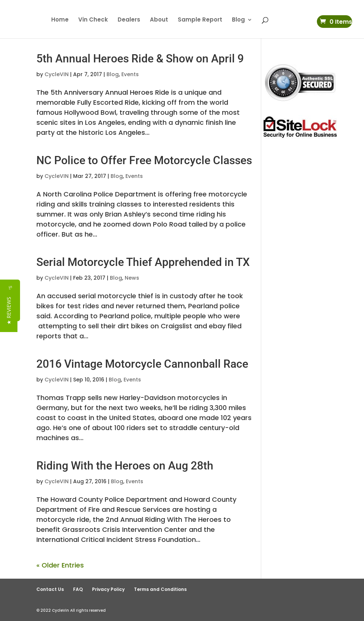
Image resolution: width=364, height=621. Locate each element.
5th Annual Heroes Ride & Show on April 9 (140, 58)
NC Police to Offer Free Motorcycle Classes (144, 160)
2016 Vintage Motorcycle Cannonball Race (142, 364)
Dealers (129, 20)
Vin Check (93, 20)
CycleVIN (57, 74)
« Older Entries (60, 565)
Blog (238, 20)
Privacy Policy (108, 589)
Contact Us (50, 589)
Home (60, 20)
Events (130, 74)
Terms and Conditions (160, 589)
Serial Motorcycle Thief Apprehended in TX (143, 262)
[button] (9, 311)
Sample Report (200, 20)
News (132, 278)
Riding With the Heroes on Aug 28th (125, 466)
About (159, 20)
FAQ (78, 589)
